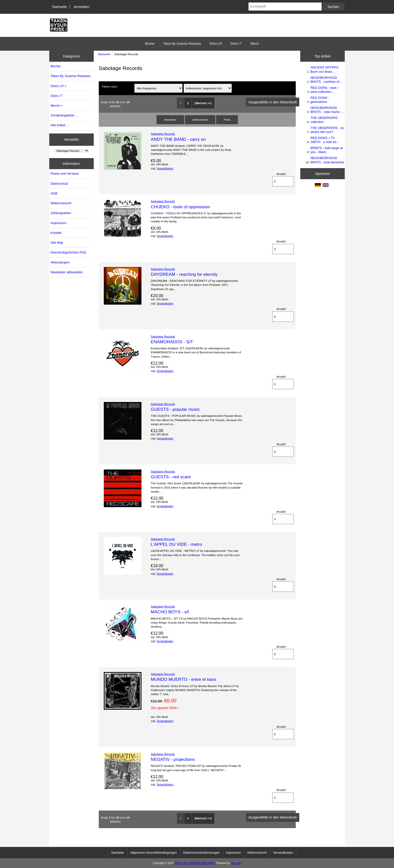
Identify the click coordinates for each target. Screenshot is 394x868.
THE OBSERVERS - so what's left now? (327, 130)
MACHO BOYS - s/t (170, 612)
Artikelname (200, 120)
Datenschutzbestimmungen (201, 853)
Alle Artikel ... (60, 125)
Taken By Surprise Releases (182, 44)
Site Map (57, 243)
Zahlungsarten (61, 213)
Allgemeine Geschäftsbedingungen (154, 853)
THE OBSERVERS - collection (325, 120)
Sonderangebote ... (64, 115)
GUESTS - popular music (175, 409)
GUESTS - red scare (171, 477)
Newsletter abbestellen (67, 272)
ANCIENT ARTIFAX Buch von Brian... (324, 69)
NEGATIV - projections (173, 759)
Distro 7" (236, 44)
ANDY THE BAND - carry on (178, 139)
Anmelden (82, 7)
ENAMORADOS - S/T (172, 342)
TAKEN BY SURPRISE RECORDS (194, 863)
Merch (255, 44)
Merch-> (56, 106)
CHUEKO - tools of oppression (180, 207)
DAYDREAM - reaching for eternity (184, 274)
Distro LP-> (59, 86)
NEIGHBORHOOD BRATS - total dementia (327, 160)
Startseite (59, 7)
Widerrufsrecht (61, 203)
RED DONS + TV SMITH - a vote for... (325, 140)
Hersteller (72, 140)
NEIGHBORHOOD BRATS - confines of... (326, 80)
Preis (227, 120)
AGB (54, 193)
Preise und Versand (64, 174)
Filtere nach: (110, 86)
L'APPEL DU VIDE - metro (176, 544)
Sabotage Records (163, 134)
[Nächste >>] (203, 103)
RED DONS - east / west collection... (324, 90)
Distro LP (216, 44)
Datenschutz (59, 184)
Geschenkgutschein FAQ (68, 252)
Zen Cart (236, 863)
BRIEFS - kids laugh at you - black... (327, 150)
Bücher (150, 44)
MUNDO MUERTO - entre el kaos (183, 679)
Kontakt (56, 233)
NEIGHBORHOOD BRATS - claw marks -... (327, 110)
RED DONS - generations (320, 100)
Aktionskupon (60, 262)
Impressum (58, 223)
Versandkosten (165, 169)
